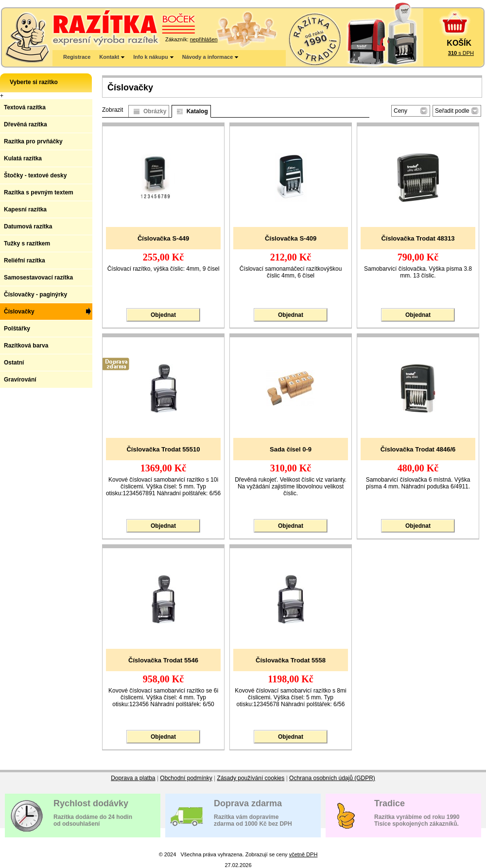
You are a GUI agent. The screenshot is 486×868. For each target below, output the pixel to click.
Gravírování (20, 380)
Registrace (77, 57)
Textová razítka (25, 107)
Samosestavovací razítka (38, 278)
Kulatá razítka (23, 158)
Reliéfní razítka (25, 260)
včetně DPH (304, 854)
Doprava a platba (133, 778)
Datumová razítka (28, 226)
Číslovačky (19, 312)
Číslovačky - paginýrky (35, 295)
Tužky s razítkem (27, 243)
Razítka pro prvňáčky (33, 141)
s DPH (461, 53)
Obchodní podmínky (186, 778)
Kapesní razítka (25, 209)
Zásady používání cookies (251, 778)
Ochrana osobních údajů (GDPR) (332, 778)
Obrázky (155, 111)
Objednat (163, 315)
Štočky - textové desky (35, 175)
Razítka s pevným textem (39, 192)
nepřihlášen (204, 39)
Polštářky (17, 329)
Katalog (197, 111)
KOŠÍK (459, 43)
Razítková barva (26, 346)
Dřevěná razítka (26, 124)
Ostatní (14, 363)
